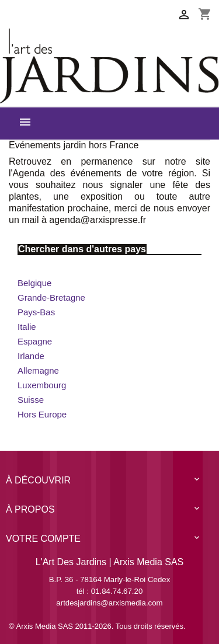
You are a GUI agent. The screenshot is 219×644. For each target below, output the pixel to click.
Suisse (31, 400)
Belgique (34, 283)
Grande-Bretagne (51, 297)
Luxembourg (42, 385)
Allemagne (38, 370)
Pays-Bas (36, 312)
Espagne (35, 341)
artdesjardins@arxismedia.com (109, 603)
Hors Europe (42, 414)
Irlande (31, 356)
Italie (27, 327)
